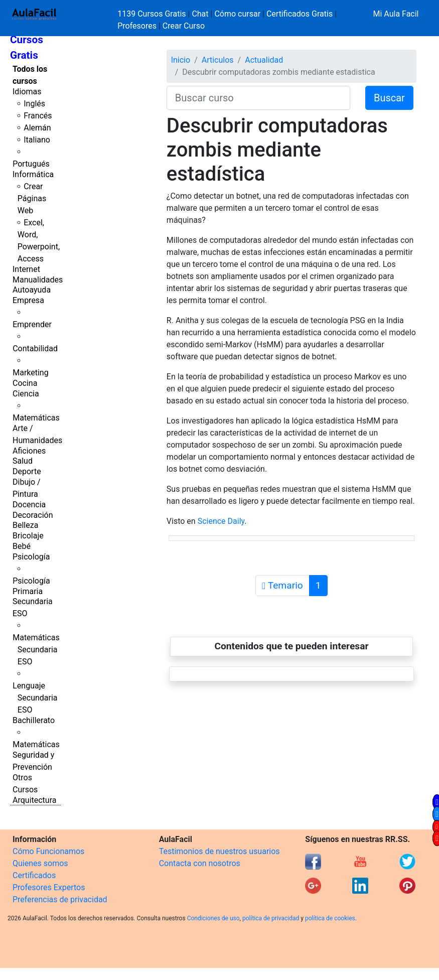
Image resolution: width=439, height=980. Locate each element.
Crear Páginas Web (32, 198)
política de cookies (330, 918)
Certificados (34, 875)
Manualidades (38, 280)
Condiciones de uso (213, 918)
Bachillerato (34, 720)
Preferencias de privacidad (60, 899)
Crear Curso (184, 26)
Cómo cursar (237, 14)
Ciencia (26, 394)
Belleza (25, 525)
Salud (23, 461)
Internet (26, 269)
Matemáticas (36, 418)
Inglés (34, 104)
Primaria (28, 591)
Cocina (25, 383)
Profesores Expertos (49, 887)
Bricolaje (28, 536)
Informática (33, 174)
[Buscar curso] (258, 98)
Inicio (181, 60)
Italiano (37, 140)
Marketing (30, 373)
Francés (38, 116)
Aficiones (29, 451)
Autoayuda (32, 290)
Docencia (29, 505)
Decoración (33, 515)
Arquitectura (34, 800)
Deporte (27, 471)
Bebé (22, 546)
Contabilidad (35, 348)
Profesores (137, 26)
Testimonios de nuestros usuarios (219, 851)
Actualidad (264, 60)
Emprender (32, 324)
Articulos (218, 60)
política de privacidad (271, 918)
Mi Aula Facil (396, 14)
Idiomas (27, 92)
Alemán (37, 128)
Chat (200, 14)
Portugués (31, 164)
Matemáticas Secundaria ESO (36, 650)
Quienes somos (40, 863)
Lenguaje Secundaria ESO (35, 698)
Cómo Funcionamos (48, 851)
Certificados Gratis (300, 14)
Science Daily (221, 521)
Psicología (31, 557)
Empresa (28, 300)
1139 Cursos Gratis (153, 14)
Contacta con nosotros (200, 863)
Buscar (389, 98)
